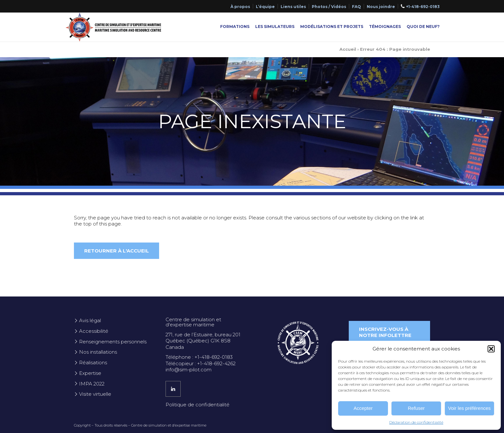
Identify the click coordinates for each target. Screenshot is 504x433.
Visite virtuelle (95, 394)
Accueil (348, 49)
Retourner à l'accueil (117, 251)
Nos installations (98, 352)
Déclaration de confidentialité (416, 422)
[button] (491, 349)
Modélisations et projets (332, 27)
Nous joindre (381, 7)
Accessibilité (94, 331)
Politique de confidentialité (198, 405)
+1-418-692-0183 (423, 7)
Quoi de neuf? (423, 27)
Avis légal (90, 320)
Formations (235, 27)
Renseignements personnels (113, 342)
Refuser (416, 408)
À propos (240, 7)
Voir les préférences (469, 408)
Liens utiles (293, 7)
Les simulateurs (275, 27)
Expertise (90, 373)
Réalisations (93, 362)
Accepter (363, 408)
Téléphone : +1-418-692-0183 (199, 357)
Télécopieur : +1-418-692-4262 (201, 363)
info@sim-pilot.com (189, 370)
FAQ (356, 7)
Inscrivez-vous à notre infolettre (385, 332)
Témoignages (385, 27)
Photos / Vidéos (329, 7)
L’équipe (265, 7)
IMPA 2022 (92, 384)
